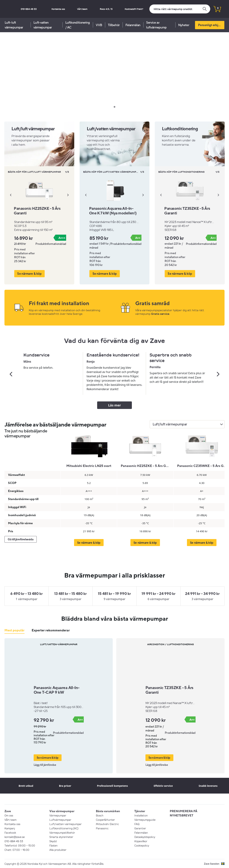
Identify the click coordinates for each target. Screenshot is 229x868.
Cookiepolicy (142, 845)
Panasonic (102, 828)
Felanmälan (133, 25)
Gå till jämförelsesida (21, 539)
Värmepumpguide (145, 819)
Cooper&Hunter (105, 819)
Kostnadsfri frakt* (137, 9)
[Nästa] (68, 195)
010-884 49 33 (54, 9)
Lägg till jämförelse (45, 765)
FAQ (137, 824)
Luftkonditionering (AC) (64, 828)
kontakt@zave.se (15, 837)
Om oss (9, 815)
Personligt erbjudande (211, 25)
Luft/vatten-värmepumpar (65, 824)
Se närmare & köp (29, 273)
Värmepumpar (58, 815)
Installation (141, 815)
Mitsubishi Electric (107, 824)
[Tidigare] (11, 195)
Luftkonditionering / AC (78, 25)
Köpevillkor (141, 841)
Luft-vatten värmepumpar (43, 25)
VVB (99, 25)
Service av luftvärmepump (156, 25)
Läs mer (115, 405)
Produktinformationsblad (51, 244)
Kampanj (10, 828)
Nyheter (184, 25)
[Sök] (180, 9)
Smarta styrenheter (61, 837)
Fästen (53, 845)
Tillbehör (114, 25)
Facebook (10, 832)
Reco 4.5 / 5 (114, 9)
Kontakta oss (76, 9)
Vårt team (95, 9)
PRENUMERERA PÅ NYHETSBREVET (184, 813)
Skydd (53, 841)
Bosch (100, 815)
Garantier (140, 828)
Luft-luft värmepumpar (14, 25)
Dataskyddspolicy (145, 837)
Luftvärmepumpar (60, 819)
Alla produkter (58, 850)
